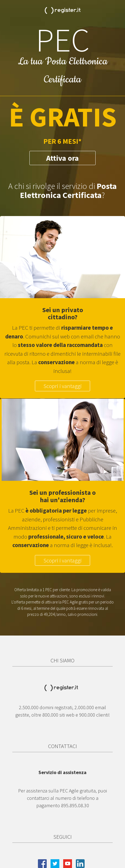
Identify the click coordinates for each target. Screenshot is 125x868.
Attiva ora (63, 158)
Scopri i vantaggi (63, 386)
